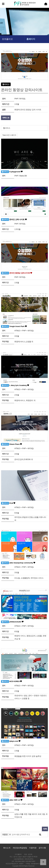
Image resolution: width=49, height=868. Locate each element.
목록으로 (6, 118)
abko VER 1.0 (12, 800)
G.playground (12, 172)
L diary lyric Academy (15, 385)
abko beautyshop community (18, 563)
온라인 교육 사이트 (14, 220)
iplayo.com (11, 741)
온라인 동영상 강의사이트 (17, 273)
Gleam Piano (12, 444)
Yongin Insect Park (14, 326)
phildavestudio (12, 622)
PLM (8, 503)
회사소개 (7, 848)
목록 (45, 829)
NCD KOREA (12, 681)
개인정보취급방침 (20, 848)
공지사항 (42, 848)
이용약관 (33, 848)
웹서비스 (7, 128)
